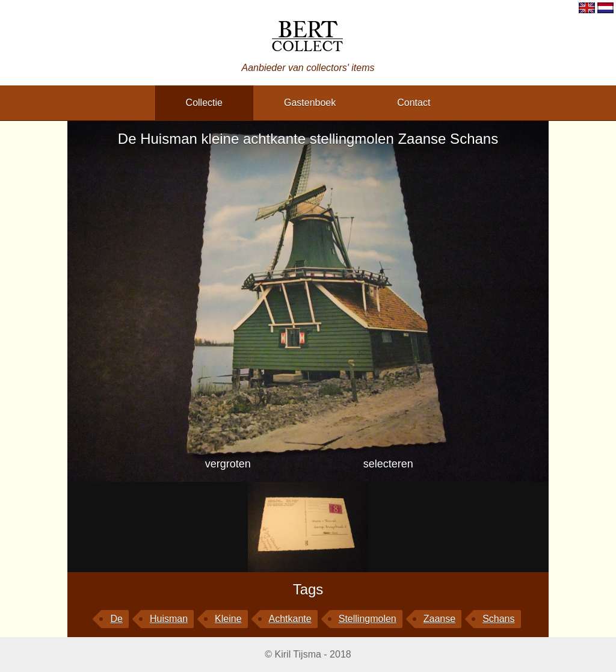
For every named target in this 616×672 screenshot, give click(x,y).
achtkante (290, 619)
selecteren (388, 464)
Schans (498, 619)
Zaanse (439, 619)
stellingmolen (368, 619)
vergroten (228, 464)
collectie (204, 103)
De (116, 619)
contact (414, 103)
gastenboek (310, 103)
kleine (228, 619)
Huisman (169, 619)
